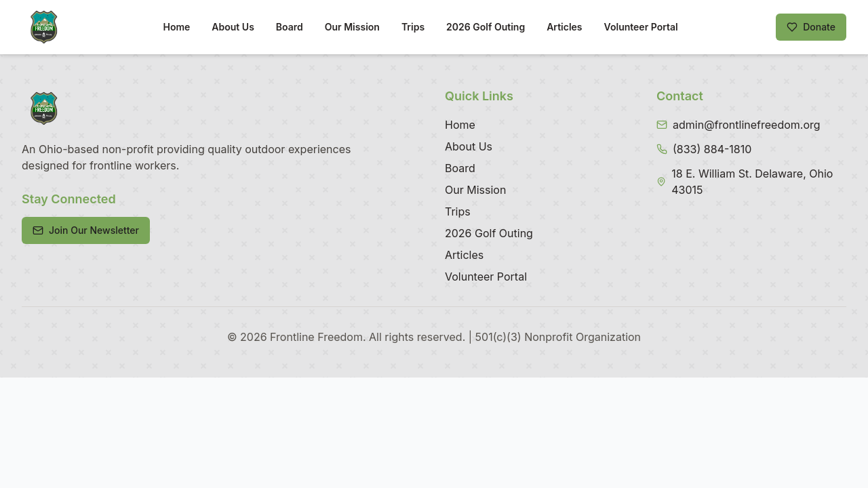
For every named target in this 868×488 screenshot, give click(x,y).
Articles (564, 27)
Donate (811, 27)
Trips (413, 27)
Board (290, 27)
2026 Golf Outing (486, 27)
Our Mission (352, 27)
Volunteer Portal (641, 27)
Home (176, 27)
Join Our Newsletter (86, 230)
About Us (233, 27)
